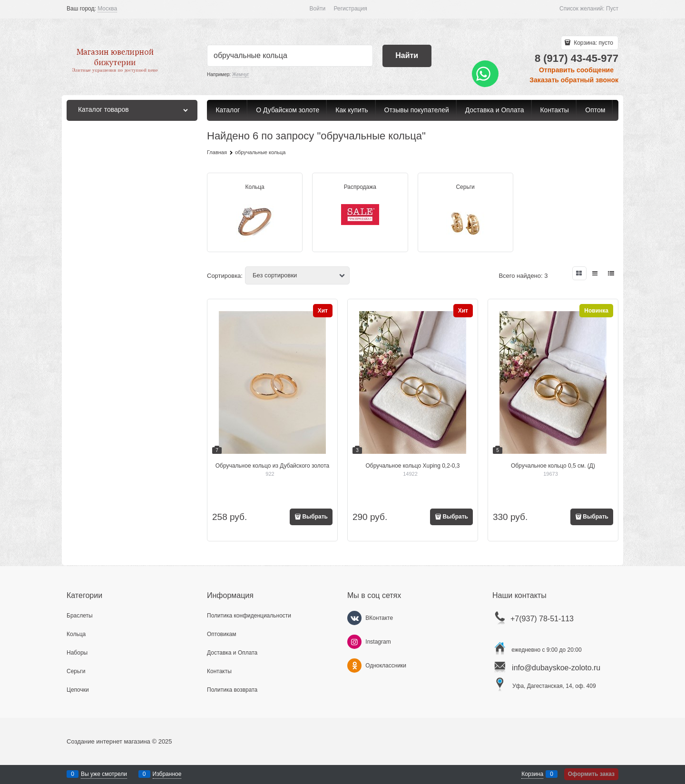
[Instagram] (354, 642)
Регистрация (351, 9)
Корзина (532, 774)
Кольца (255, 187)
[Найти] (407, 56)
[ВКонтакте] (354, 618)
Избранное (167, 774)
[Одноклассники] (354, 666)
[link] (107, 9)
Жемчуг (240, 74)
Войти (318, 9)
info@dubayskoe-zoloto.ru (556, 668)
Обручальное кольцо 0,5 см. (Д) (553, 466)
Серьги (465, 187)
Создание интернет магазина (108, 741)
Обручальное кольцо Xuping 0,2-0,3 (412, 466)
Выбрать (315, 517)
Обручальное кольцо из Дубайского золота (273, 466)
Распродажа (360, 187)
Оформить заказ (591, 774)
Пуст (612, 9)
